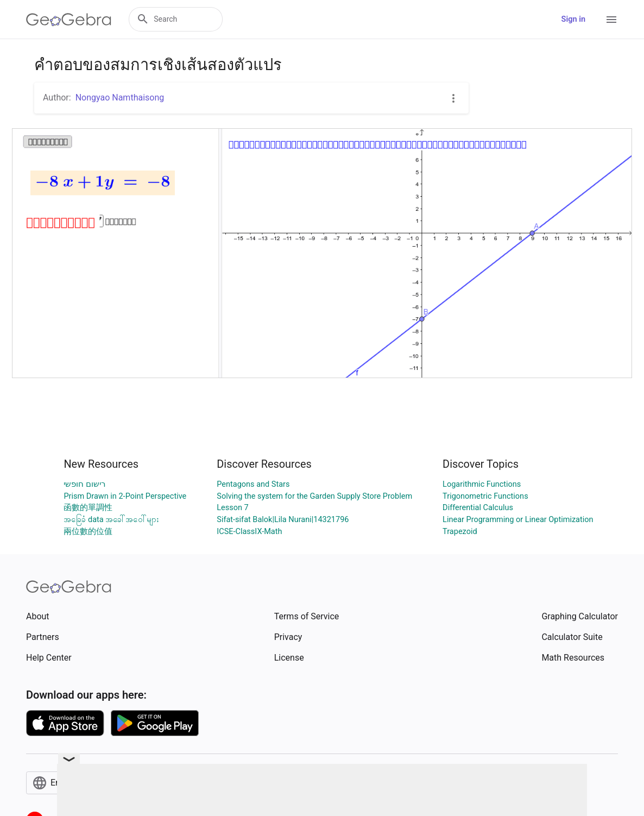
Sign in (573, 19)
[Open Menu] (611, 20)
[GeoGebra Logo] (69, 20)
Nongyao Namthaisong (120, 98)
